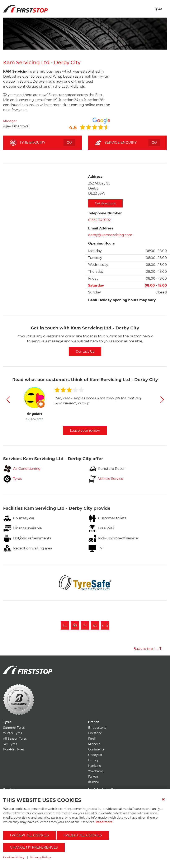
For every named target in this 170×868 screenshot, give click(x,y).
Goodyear (95, 755)
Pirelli (92, 739)
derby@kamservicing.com (110, 235)
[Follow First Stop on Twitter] (85, 625)
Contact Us (85, 351)
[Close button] (165, 802)
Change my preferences (34, 847)
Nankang (95, 766)
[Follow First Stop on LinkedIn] (95, 625)
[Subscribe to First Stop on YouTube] (105, 625)
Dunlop (94, 760)
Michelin (94, 744)
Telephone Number (105, 213)
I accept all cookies (29, 835)
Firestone (95, 733)
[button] (8, 400)
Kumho (94, 782)
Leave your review (85, 431)
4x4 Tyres (10, 744)
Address (95, 177)
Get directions (105, 203)
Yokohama (96, 771)
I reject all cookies (83, 835)
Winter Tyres (13, 733)
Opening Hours (101, 243)
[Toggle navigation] (158, 8)
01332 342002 (99, 220)
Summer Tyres (14, 728)
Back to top (148, 649)
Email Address (101, 228)
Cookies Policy (14, 857)
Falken (93, 777)
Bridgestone (97, 728)
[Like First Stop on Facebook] (75, 625)
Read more (104, 822)
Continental (97, 749)
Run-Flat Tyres (14, 749)
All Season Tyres (15, 739)
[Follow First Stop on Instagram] (65, 625)
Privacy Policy (41, 857)
